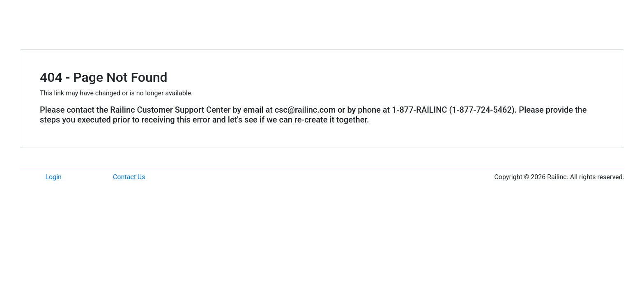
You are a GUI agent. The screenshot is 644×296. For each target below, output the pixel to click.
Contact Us (129, 177)
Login (54, 177)
